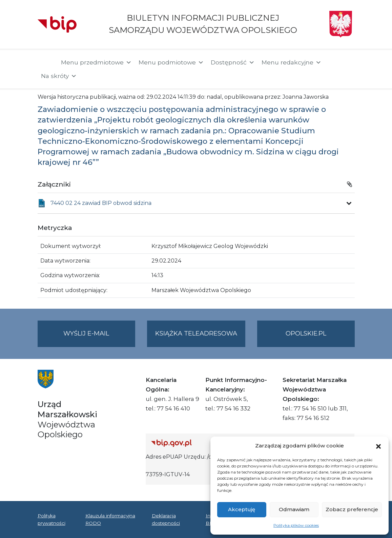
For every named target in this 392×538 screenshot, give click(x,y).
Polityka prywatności (51, 519)
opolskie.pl (306, 333)
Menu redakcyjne (292, 62)
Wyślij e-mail (99, 338)
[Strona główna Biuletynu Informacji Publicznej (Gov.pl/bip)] (201, 443)
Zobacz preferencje (352, 509)
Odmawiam (294, 509)
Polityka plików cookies (296, 525)
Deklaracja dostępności (166, 519)
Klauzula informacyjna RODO (110, 519)
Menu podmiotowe (171, 62)
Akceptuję (242, 509)
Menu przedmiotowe (96, 62)
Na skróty (59, 76)
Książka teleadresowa (196, 333)
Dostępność (233, 62)
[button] (378, 446)
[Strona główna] (46, 63)
